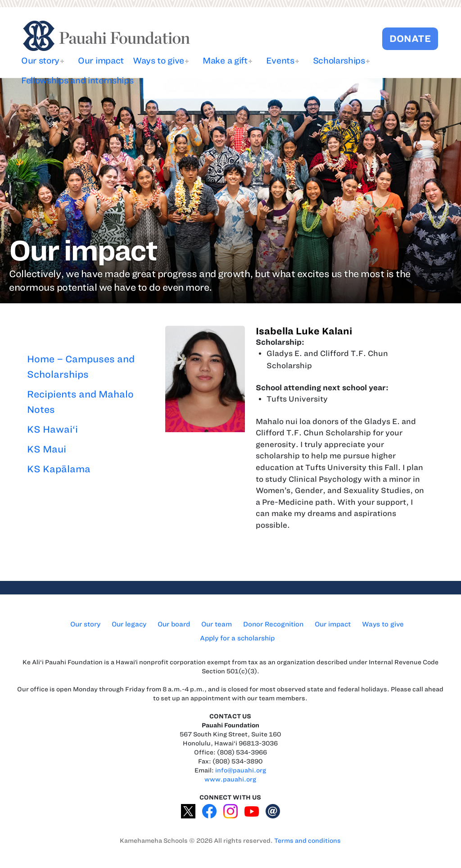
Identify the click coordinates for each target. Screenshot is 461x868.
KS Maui (47, 449)
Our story (40, 61)
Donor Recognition (273, 624)
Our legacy (129, 624)
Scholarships (339, 61)
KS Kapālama (59, 469)
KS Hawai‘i (52, 429)
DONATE (410, 39)
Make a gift (225, 61)
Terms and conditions (307, 841)
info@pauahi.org (241, 770)
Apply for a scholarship (237, 638)
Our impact (101, 61)
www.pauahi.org (230, 779)
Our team (217, 624)
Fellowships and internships (77, 80)
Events (280, 61)
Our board (174, 624)
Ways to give (158, 61)
